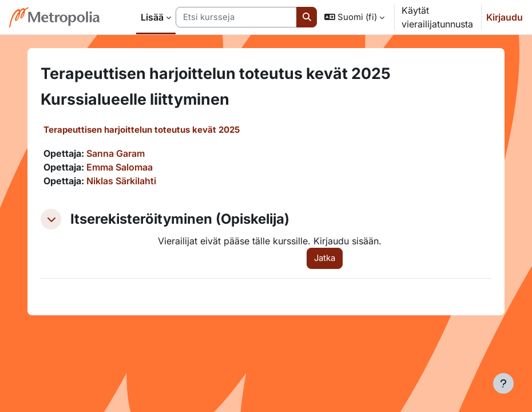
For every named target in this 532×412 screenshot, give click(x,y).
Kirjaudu (505, 17)
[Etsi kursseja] (236, 17)
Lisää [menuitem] (152, 17)
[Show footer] (503, 383)
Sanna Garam (116, 153)
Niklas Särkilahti (121, 181)
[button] (354, 17)
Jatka (325, 258)
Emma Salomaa (120, 167)
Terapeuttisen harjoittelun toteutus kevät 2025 (142, 130)
